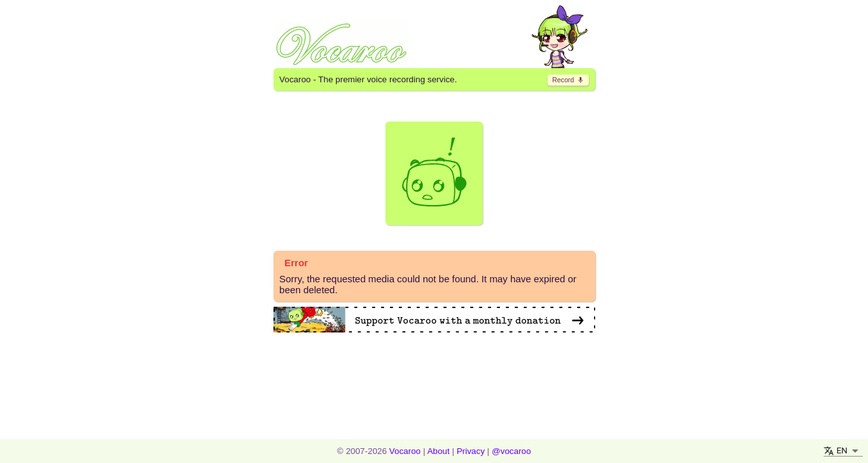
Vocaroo (405, 451)
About (439, 451)
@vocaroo (511, 451)
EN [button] (842, 450)
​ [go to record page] (568, 80)
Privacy (471, 451)
